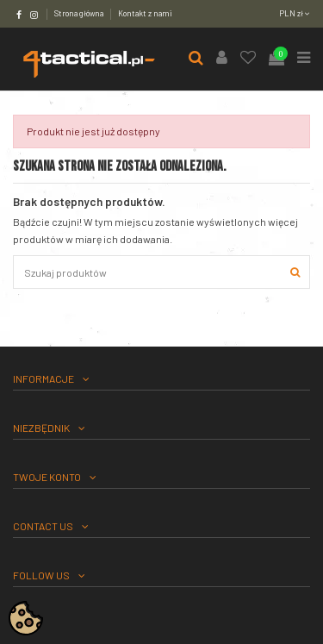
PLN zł (295, 13)
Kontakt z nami (145, 13)
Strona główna (80, 13)
